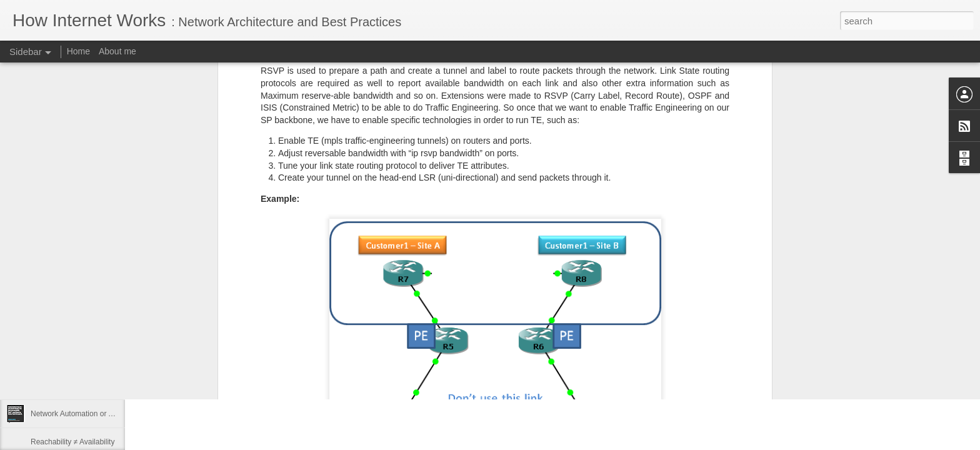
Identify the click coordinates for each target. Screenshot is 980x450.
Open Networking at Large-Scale (85, 301)
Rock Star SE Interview (69, 386)
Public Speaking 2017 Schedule (83, 329)
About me (117, 51)
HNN (164, 314)
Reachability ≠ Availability (72, 442)
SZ (432, 348)
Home (78, 51)
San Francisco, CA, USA (391, 364)
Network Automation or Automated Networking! (108, 414)
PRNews (172, 302)
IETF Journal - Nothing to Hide (81, 357)
